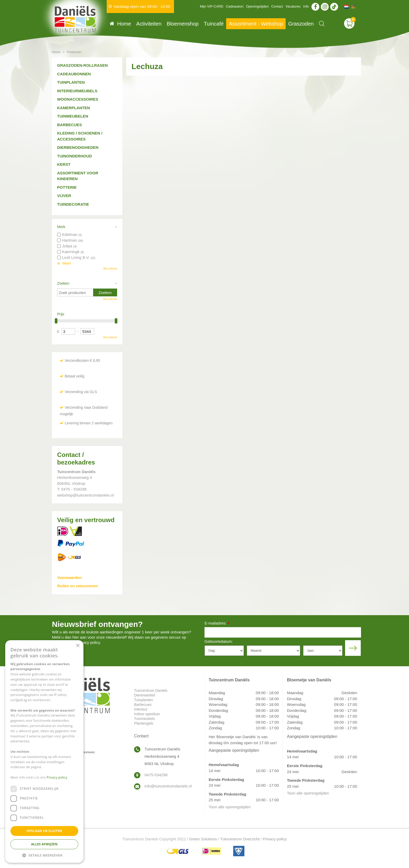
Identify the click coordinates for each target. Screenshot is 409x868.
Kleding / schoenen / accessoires (80, 136)
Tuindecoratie (73, 204)
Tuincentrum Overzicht (240, 839)
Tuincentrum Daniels (151, 690)
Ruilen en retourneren (77, 586)
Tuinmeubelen (73, 116)
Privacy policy (275, 839)
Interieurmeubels (77, 91)
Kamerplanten (74, 108)
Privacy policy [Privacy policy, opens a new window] (57, 777)
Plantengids (144, 723)
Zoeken (63, 283)
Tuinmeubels (145, 719)
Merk (61, 227)
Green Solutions (203, 839)
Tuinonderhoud (74, 156)
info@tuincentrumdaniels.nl (168, 786)
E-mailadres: (217, 624)
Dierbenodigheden (78, 147)
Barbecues (70, 125)
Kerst (64, 164)
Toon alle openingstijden (230, 807)
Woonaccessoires (78, 99)
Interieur (141, 709)
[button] (44, 855)
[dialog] (44, 751)
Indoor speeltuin (147, 714)
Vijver (64, 196)
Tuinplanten (71, 82)
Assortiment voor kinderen (78, 176)
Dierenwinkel (145, 695)
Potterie (67, 187)
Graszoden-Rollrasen (82, 65)
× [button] (78, 646)
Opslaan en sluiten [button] (44, 831)
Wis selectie (110, 269)
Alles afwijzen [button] (44, 844)
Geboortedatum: (219, 641)
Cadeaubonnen (74, 74)
